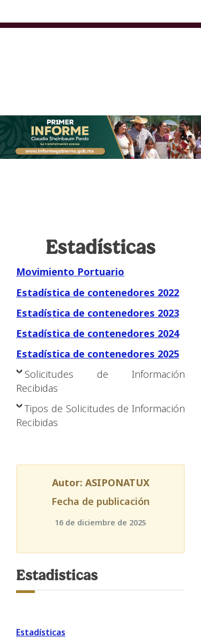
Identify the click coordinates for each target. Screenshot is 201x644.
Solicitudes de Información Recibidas (100, 381)
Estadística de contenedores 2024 (98, 333)
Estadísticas (41, 632)
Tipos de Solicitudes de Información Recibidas (100, 415)
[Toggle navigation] (185, 46)
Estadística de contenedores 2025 (98, 354)
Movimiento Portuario (70, 272)
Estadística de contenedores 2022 (98, 292)
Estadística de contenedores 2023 (98, 313)
